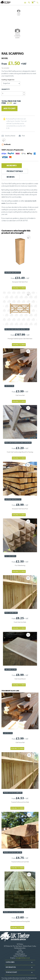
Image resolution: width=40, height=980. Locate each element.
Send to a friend (8, 136)
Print (22, 136)
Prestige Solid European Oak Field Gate (17, 329)
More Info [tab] (12, 166)
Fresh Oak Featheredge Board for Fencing (18, 443)
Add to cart (9, 108)
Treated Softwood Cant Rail (13, 852)
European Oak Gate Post (13, 273)
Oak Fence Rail (9, 386)
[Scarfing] (11, 84)
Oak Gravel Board (11, 670)
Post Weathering (10, 556)
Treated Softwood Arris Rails (13, 793)
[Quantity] (12, 94)
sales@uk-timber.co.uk (23, 958)
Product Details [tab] (15, 171)
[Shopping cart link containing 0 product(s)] (33, 3)
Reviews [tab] (11, 177)
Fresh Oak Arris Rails (11, 613)
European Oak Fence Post (13, 499)
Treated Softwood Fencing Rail (13, 912)
